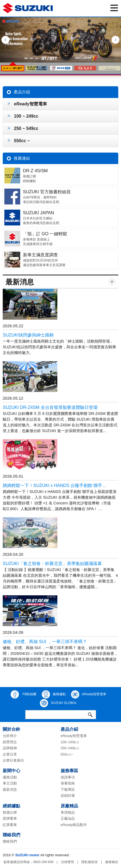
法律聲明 (67, 862)
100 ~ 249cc (26, 116)
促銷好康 (68, 796)
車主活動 (10, 783)
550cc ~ (22, 141)
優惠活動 (10, 777)
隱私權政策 (90, 862)
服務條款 (112, 862)
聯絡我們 (10, 841)
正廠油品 (68, 818)
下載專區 (68, 790)
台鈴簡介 (10, 736)
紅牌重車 (10, 825)
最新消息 (10, 790)
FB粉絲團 (24, 694)
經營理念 (10, 742)
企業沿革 (10, 754)
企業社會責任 (13, 760)
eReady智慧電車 (30, 104)
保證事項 (68, 777)
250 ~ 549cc (26, 128)
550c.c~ (67, 754)
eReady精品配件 (74, 825)
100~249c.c (70, 742)
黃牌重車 (10, 818)
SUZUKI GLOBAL (58, 703)
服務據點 (54, 694)
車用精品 (68, 812)
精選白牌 (10, 812)
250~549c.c (70, 748)
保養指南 (68, 783)
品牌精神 (10, 748)
